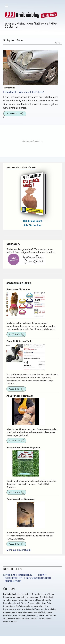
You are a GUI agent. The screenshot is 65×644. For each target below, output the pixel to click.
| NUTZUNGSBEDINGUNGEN (37, 578)
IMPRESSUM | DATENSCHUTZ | (20, 575)
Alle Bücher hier (33, 225)
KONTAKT (42, 575)
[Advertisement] (32, 141)
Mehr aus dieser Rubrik (19, 550)
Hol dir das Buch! (33, 221)
